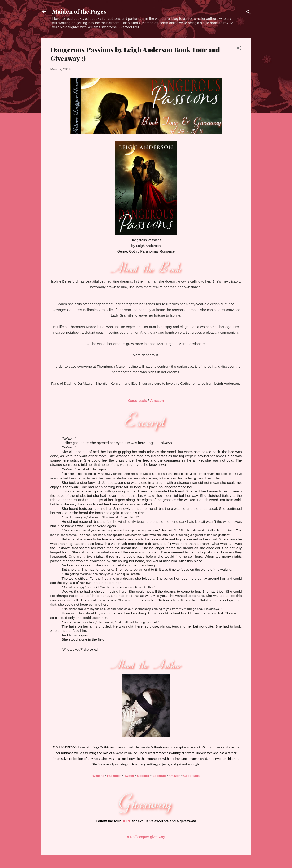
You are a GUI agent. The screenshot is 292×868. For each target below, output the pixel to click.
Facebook (114, 776)
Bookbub (159, 776)
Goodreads (137, 400)
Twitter (129, 776)
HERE (126, 821)
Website (98, 776)
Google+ (143, 776)
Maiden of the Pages (79, 11)
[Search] (248, 13)
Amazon (157, 400)
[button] (239, 49)
